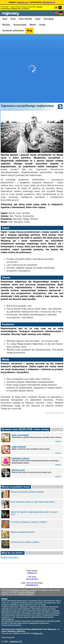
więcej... (59, 441)
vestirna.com (32, 573)
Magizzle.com (23, 2)
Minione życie (18, 470)
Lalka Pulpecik (19, 447)
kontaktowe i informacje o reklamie (23, 590)
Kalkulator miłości (20, 458)
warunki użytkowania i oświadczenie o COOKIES (21, 8)
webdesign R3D (16, 642)
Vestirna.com (38, 633)
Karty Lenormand (20, 435)
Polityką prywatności (26, 594)
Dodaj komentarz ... (11, 558)
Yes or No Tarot (32, 579)
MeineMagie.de (49, 2)
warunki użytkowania (26, 592)
